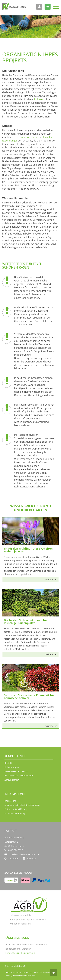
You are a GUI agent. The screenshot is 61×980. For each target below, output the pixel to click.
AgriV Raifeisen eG (18, 966)
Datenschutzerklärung (16, 809)
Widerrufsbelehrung (15, 813)
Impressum (10, 801)
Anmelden (38, 7)
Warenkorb (47, 7)
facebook (29, 859)
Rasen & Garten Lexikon (16, 771)
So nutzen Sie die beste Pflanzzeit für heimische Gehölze (29, 697)
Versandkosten (45, 972)
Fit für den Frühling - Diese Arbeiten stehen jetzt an (28, 550)
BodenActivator (29, 137)
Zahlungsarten (12, 780)
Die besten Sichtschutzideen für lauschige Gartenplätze (25, 622)
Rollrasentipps (12, 767)
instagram (12, 859)
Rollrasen (39, 99)
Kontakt (8, 763)
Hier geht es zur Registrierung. (20, 953)
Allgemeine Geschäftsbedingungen (22, 805)
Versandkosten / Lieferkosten (19, 776)
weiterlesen (51, 579)
